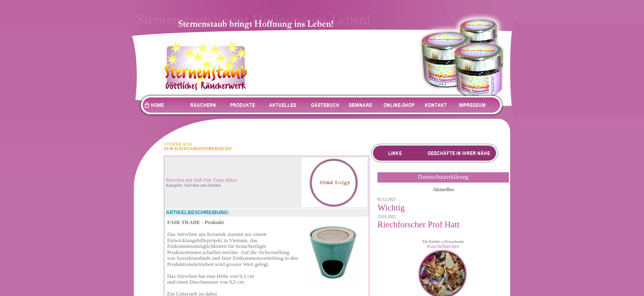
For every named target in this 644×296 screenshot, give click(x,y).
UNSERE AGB (178, 144)
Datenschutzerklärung (443, 177)
